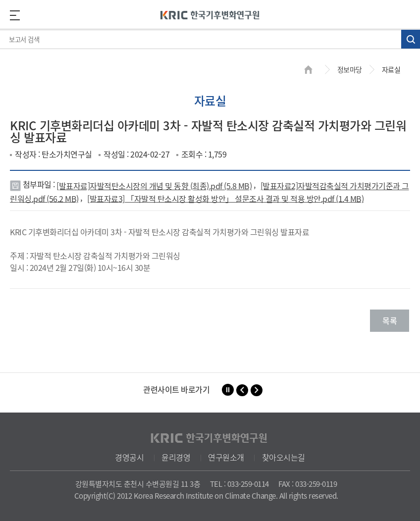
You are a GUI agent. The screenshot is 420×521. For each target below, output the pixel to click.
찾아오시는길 (284, 457)
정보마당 (350, 69)
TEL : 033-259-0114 (239, 484)
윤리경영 (176, 457)
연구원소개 (226, 457)
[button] (242, 390)
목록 (390, 320)
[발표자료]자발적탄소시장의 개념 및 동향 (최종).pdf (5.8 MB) (154, 186)
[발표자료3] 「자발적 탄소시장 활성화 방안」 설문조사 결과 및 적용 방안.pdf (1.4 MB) (225, 198)
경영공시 (129, 457)
